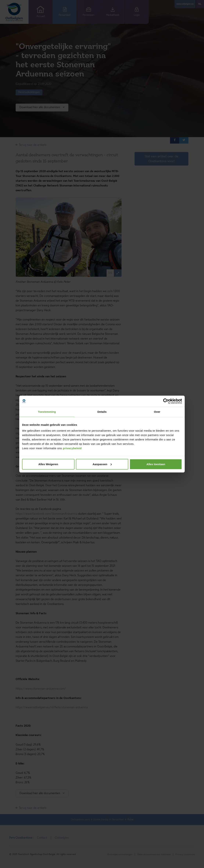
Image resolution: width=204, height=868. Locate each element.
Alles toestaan (156, 464)
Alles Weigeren (48, 464)
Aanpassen (102, 464)
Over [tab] (157, 412)
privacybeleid (72, 448)
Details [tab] (102, 412)
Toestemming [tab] (47, 412)
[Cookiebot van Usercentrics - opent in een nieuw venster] (166, 401)
